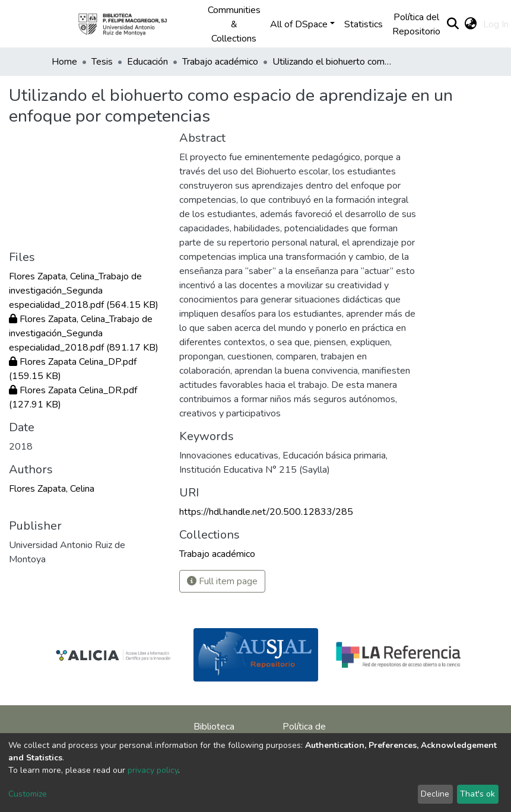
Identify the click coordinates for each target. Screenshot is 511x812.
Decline (435, 794)
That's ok (477, 794)
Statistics (364, 24)
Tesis (102, 62)
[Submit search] (453, 24)
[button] (471, 24)
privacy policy (153, 770)
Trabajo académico (220, 62)
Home (64, 62)
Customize (28, 794)
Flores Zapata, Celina (52, 489)
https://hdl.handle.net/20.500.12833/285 (266, 512)
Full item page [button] (222, 581)
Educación (147, 62)
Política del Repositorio (416, 24)
